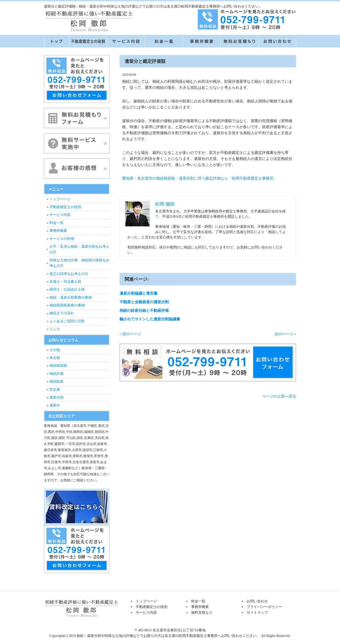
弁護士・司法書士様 (65, 282)
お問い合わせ (257, 601)
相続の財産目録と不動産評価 (144, 311)
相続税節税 (58, 366)
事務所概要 (202, 41)
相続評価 (56, 374)
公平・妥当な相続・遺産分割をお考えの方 (79, 249)
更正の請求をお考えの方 (69, 274)
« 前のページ (130, 334)
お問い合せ (277, 41)
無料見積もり (239, 41)
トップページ (56, 41)
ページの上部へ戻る (279, 396)
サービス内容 (126, 41)
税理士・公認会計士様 (67, 289)
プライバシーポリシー (264, 607)
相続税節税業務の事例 (67, 305)
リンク (55, 329)
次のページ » (285, 334)
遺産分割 (56, 397)
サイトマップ (257, 613)
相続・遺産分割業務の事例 (71, 298)
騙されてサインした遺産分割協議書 (150, 319)
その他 (55, 350)
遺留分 (55, 405)
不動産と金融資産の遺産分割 (144, 302)
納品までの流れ (62, 313)
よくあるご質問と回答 (67, 321)
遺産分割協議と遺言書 (138, 293)
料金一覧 (164, 41)
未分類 (55, 358)
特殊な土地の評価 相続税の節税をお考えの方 (79, 263)
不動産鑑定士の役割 (88, 41)
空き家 (55, 390)
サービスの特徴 (62, 239)
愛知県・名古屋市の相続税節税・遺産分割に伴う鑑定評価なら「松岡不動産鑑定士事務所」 (200, 178)
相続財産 (56, 382)
